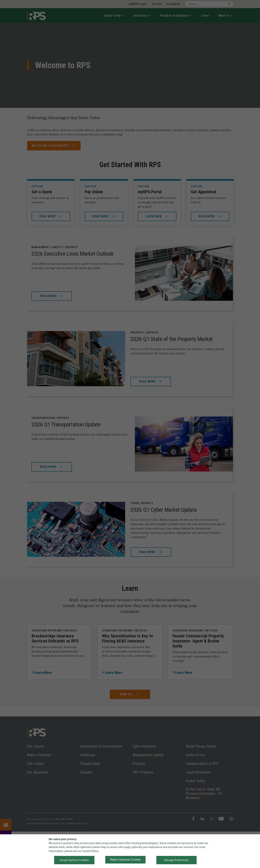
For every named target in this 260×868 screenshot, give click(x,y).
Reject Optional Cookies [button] (125, 860)
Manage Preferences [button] (177, 860)
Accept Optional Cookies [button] (74, 860)
